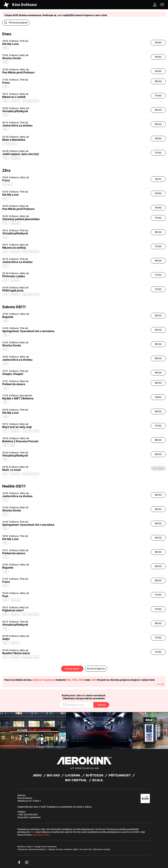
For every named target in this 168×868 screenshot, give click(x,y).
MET (6, 402)
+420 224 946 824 (28, 815)
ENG (6, 48)
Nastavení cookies (102, 849)
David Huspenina (49, 846)
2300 (94, 680)
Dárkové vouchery (43, 680)
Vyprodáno (158, 468)
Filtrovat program (16, 23)
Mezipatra (15, 101)
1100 (75, 680)
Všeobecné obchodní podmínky (32, 849)
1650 (81, 680)
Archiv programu (96, 669)
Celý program (72, 669)
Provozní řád (86, 849)
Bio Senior (8, 184)
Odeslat (101, 705)
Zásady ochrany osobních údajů (63, 849)
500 (68, 680)
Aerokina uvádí (10, 144)
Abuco (30, 846)
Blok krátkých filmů (31, 101)
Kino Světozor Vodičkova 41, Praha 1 (29, 799)
